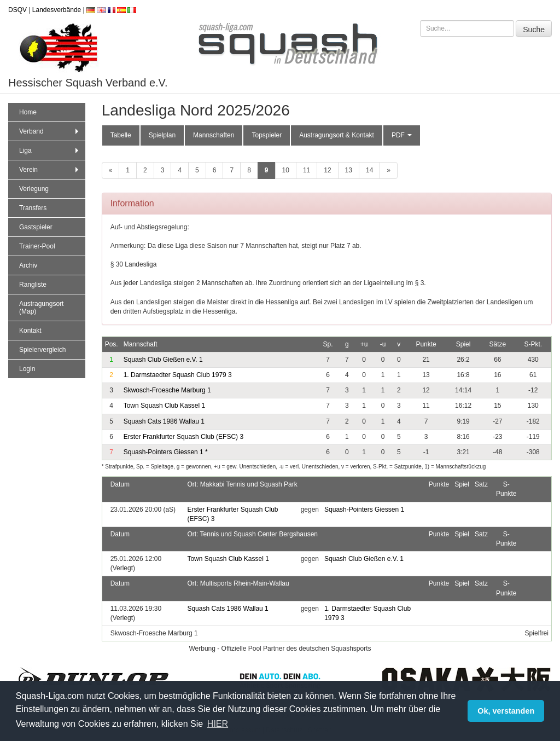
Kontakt (30, 331)
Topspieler (267, 135)
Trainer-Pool (37, 246)
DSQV (17, 10)
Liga (50, 150)
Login (27, 369)
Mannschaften (214, 135)
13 (349, 170)
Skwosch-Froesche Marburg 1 (167, 390)
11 (307, 170)
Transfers (33, 208)
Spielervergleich (42, 350)
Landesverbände (57, 10)
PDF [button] (402, 135)
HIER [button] (218, 724)
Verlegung (34, 189)
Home (28, 112)
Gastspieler (36, 227)
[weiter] (389, 170)
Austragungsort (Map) (41, 308)
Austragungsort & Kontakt (337, 135)
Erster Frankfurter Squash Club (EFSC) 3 (183, 437)
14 (369, 170)
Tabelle (121, 135)
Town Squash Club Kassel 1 (164, 406)
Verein (50, 170)
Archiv (28, 265)
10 (286, 170)
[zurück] (111, 170)
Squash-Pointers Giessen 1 (166, 452)
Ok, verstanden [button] (506, 711)
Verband (50, 131)
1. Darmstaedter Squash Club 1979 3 (178, 375)
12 (327, 170)
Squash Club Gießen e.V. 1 (163, 360)
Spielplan (162, 135)
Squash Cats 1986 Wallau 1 (164, 421)
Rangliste (33, 285)
